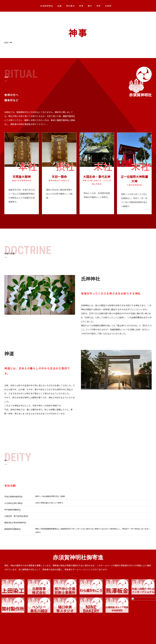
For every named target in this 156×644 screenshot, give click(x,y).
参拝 (99, 6)
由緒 (60, 6)
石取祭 (108, 6)
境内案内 (70, 6)
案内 (90, 6)
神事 (81, 6)
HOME (6, 42)
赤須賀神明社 (47, 6)
